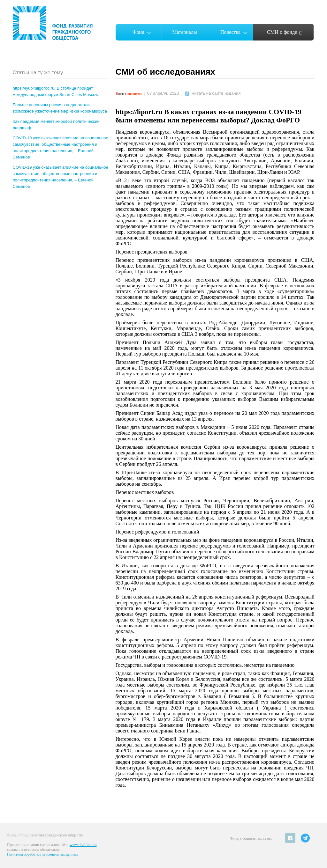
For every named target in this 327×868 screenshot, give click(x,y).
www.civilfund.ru (83, 845)
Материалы (185, 32)
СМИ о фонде (282, 32)
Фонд (138, 32)
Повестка (230, 32)
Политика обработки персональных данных (43, 854)
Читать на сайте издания (213, 93)
